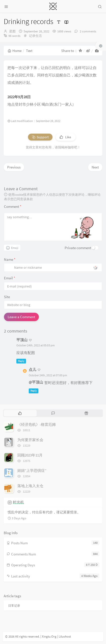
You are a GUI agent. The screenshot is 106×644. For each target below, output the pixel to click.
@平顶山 (36, 382)
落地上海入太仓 (30, 486)
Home (15, 51)
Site (7, 297)
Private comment (78, 248)
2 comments (88, 31)
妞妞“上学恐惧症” (32, 470)
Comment (13, 206)
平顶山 (22, 340)
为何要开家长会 (30, 440)
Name (10, 259)
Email (10, 278)
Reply (21, 361)
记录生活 (35, 36)
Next (95, 167)
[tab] (20, 413)
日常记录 (14, 606)
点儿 (32, 370)
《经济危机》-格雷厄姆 (37, 424)
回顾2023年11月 (30, 455)
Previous (14, 167)
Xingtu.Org (49, 636)
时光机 (18, 502)
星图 (12, 31)
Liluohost (65, 636)
